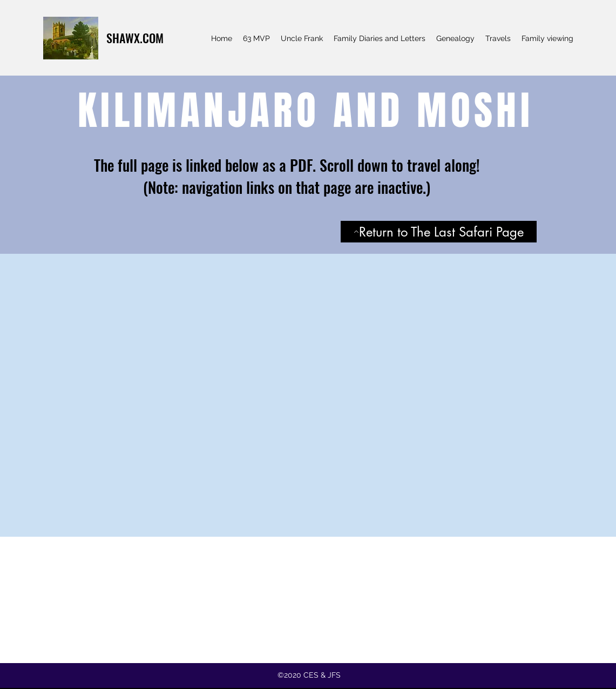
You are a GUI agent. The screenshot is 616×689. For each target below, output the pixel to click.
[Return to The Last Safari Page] (439, 232)
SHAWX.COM (135, 38)
